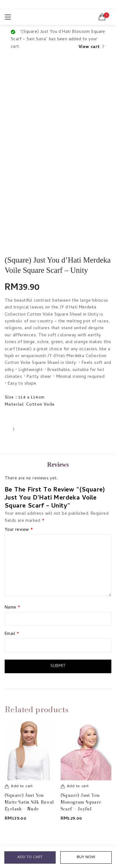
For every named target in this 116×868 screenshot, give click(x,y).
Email (12, 634)
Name (12, 608)
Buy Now (86, 857)
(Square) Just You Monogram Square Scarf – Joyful (81, 802)
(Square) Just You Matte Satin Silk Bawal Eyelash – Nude (29, 802)
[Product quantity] (14, 430)
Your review (19, 530)
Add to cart (30, 857)
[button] (102, 17)
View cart (89, 47)
